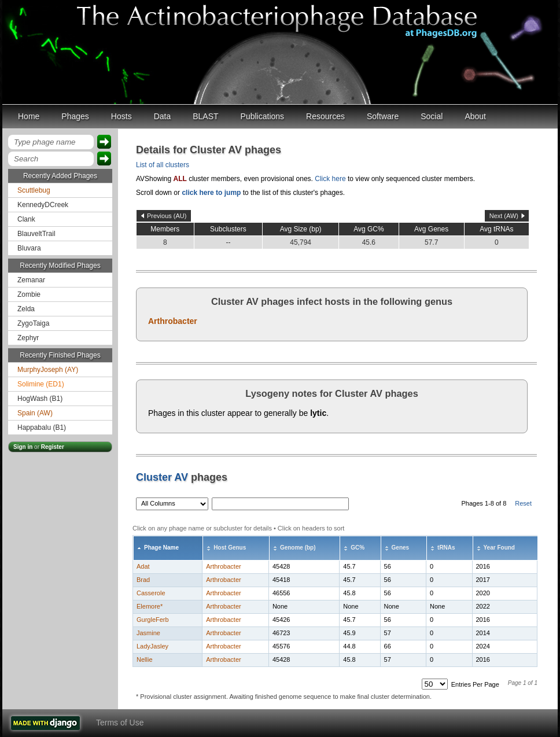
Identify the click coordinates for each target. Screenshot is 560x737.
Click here (330, 179)
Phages (75, 116)
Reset (523, 503)
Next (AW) (504, 216)
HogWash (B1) (40, 399)
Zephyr (28, 338)
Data (163, 116)
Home (29, 116)
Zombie (29, 294)
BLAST (205, 116)
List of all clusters (163, 165)
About (475, 116)
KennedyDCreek (43, 205)
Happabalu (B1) (42, 428)
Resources (325, 116)
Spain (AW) (35, 413)
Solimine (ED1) (41, 384)
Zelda (26, 309)
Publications (263, 116)
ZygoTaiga (33, 323)
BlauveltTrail (36, 234)
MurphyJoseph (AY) (48, 370)
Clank (26, 219)
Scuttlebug (34, 190)
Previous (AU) (167, 216)
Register (53, 447)
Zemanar (31, 280)
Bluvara (29, 248)
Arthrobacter (173, 321)
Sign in (23, 447)
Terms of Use (120, 723)
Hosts (121, 116)
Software (383, 116)
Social (432, 116)
